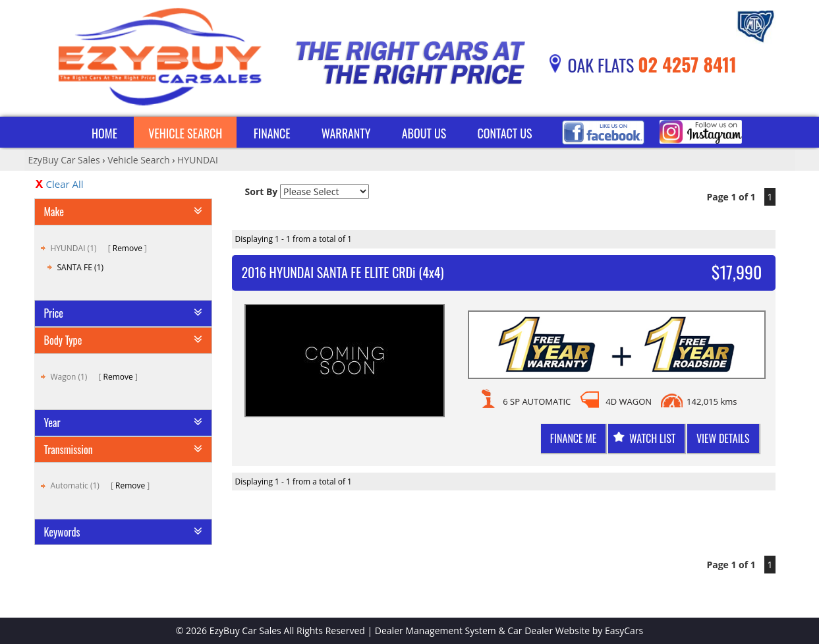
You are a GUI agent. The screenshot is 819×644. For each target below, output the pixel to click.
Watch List (652, 438)
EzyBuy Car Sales (64, 160)
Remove (127, 248)
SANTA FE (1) (80, 267)
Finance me (573, 438)
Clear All (65, 184)
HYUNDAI (198, 160)
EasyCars (624, 630)
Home (104, 133)
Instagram (701, 132)
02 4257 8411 (687, 64)
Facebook (603, 132)
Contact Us (505, 133)
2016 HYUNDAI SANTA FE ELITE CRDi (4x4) (343, 272)
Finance (272, 133)
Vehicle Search (185, 133)
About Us (424, 133)
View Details (723, 438)
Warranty (346, 133)
